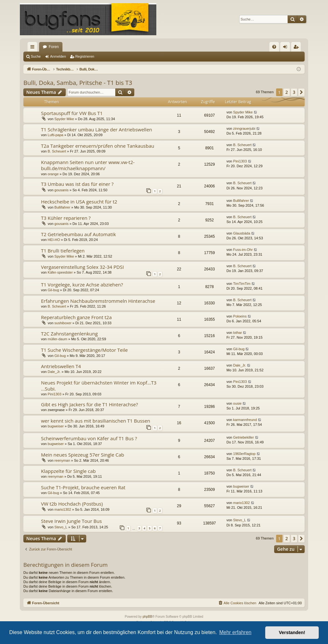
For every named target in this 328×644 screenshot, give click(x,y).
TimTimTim (242, 284)
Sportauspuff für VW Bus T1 (72, 113)
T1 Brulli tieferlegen (63, 251)
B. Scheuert (57, 151)
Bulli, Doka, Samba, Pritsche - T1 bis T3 (78, 83)
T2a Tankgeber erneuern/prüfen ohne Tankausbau (98, 146)
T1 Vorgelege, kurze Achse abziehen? (82, 285)
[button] (301, 92)
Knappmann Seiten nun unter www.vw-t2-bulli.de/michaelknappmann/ (88, 165)
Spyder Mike (64, 119)
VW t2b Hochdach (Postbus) (72, 504)
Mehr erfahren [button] (235, 632)
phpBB (147, 617)
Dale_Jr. (54, 372)
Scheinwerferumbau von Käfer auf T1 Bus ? (89, 438)
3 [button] (294, 92)
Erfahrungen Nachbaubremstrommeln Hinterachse (98, 301)
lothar (238, 333)
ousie (237, 403)
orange (53, 174)
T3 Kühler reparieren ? (66, 218)
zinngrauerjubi (244, 128)
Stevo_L (61, 527)
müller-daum (57, 339)
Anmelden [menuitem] (287, 48)
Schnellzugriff (34, 48)
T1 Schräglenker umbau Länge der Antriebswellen (97, 129)
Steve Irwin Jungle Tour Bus (71, 521)
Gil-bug (53, 290)
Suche (36, 56)
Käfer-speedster (60, 272)
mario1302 (63, 509)
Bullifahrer (62, 207)
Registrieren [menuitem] (297, 48)
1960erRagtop (244, 454)
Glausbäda (242, 233)
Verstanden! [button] (292, 632)
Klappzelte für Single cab (68, 471)
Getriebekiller (244, 437)
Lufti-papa (56, 135)
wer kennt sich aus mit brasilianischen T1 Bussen (96, 421)
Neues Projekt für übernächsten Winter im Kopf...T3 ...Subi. (99, 386)
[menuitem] (274, 47)
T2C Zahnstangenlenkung (69, 334)
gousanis (61, 190)
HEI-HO (54, 240)
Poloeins (240, 316)
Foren (54, 47)
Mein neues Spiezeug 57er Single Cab (82, 455)
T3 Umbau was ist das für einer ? (77, 184)
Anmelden (58, 56)
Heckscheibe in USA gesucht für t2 (79, 202)
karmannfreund (245, 420)
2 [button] (287, 92)
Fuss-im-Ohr (243, 250)
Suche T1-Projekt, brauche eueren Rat (83, 487)
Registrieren (85, 56)
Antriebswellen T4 (61, 366)
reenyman (62, 460)
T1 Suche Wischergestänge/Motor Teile (84, 350)
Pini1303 (240, 161)
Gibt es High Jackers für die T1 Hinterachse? (90, 404)
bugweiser (56, 426)
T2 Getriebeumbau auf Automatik (78, 234)
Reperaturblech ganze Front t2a (76, 317)
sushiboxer (63, 323)
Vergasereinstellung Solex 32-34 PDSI (82, 267)
